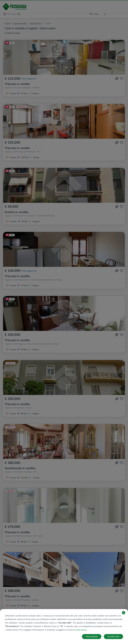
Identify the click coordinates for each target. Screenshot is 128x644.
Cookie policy (80, 630)
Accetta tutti (113, 637)
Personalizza (92, 637)
